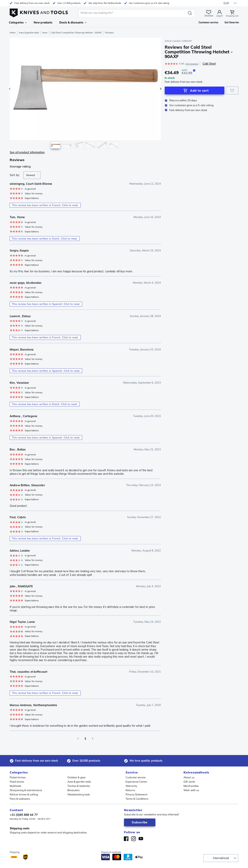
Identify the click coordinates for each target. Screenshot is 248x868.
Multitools (15, 786)
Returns (130, 790)
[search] (132, 13)
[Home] (39, 12)
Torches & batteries (79, 786)
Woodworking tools (79, 794)
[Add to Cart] (195, 90)
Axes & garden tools (29, 33)
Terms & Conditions (137, 799)
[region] (85, 94)
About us (189, 777)
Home (13, 33)
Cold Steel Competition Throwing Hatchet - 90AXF (76, 33)
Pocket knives (18, 777)
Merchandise (191, 786)
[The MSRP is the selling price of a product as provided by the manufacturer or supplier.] (194, 70)
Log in (217, 16)
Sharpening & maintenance (26, 790)
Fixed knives (17, 782)
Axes (45, 33)
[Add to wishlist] (232, 90)
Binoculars (74, 790)
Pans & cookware (20, 799)
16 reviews (192, 64)
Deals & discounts (73, 23)
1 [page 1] (85, 739)
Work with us (191, 790)
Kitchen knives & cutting (24, 794)
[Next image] (161, 89)
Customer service (136, 777)
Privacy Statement (136, 794)
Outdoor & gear (77, 777)
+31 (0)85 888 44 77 (24, 815)
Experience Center (136, 782)
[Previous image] (10, 89)
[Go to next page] (93, 739)
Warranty (131, 786)
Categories (18, 23)
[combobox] (32, 175)
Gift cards (189, 782)
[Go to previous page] (78, 739)
